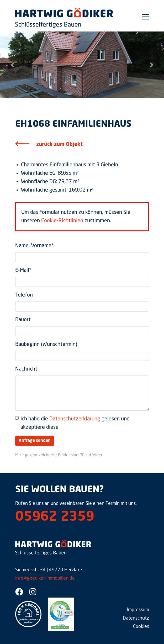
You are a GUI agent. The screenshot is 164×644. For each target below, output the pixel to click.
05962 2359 (55, 517)
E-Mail (23, 271)
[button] (12, 65)
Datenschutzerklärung (75, 419)
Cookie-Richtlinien (62, 221)
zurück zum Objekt (59, 145)
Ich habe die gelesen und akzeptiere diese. (75, 423)
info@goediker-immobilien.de (45, 578)
